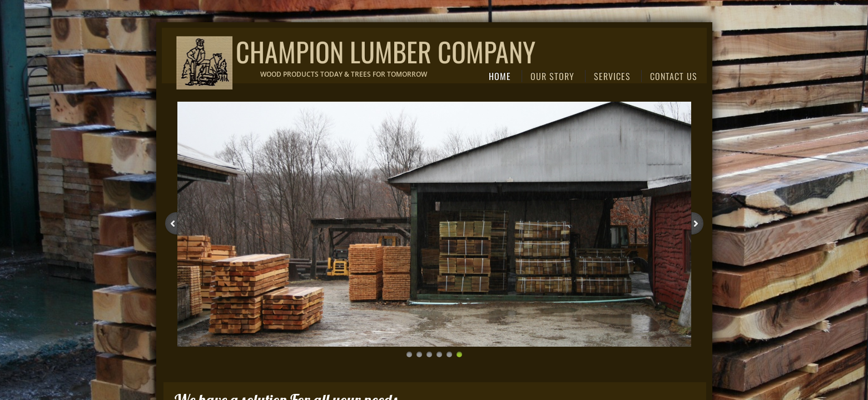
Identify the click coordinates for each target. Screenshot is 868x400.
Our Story (552, 76)
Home (500, 76)
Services (612, 76)
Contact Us (674, 76)
